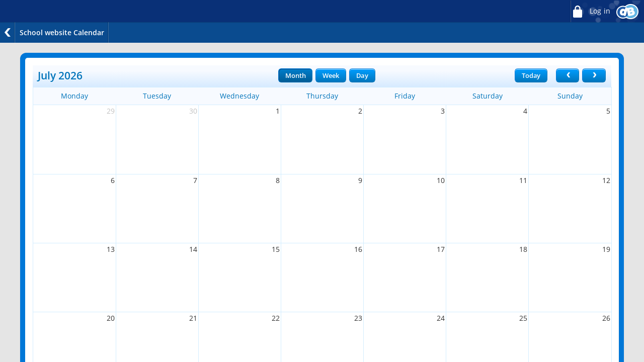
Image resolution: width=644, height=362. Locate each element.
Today (531, 75)
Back (8, 32)
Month (295, 75)
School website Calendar (62, 32)
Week (331, 75)
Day (362, 75)
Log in (590, 11)
